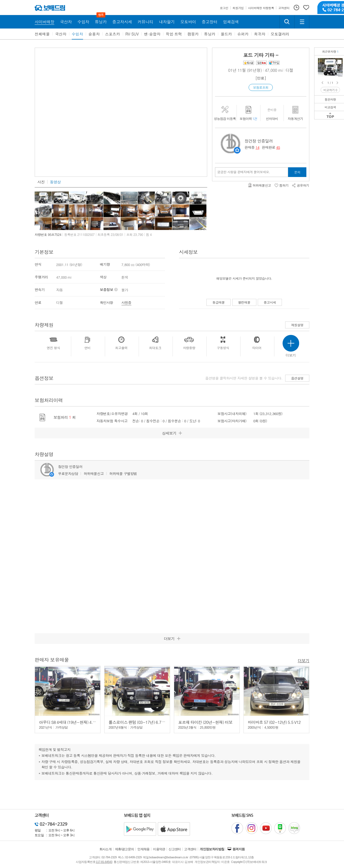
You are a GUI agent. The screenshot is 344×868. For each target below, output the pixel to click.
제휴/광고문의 (125, 849)
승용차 (94, 34)
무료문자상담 (68, 474)
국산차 (61, 34)
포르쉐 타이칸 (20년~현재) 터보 (205, 722)
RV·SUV (132, 34)
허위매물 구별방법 (123, 474)
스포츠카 (113, 34)
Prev (323, 83)
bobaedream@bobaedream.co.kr (169, 857)
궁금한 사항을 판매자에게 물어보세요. (244, 172)
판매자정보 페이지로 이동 (237, 150)
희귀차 (260, 34)
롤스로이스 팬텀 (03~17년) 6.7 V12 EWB (143, 722)
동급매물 (218, 302)
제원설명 (297, 325)
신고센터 (175, 849)
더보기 (304, 660)
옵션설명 (297, 378)
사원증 (126, 302)
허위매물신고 (94, 474)
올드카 (226, 34)
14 (257, 147)
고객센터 (190, 849)
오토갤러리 (280, 34)
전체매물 (42, 34)
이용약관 (159, 849)
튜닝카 (210, 34)
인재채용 (144, 849)
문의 (297, 172)
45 (278, 147)
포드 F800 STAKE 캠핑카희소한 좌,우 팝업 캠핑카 (339, 62)
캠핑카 (193, 34)
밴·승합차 (152, 34)
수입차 (77, 34)
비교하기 (330, 90)
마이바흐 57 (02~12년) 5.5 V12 (274, 722)
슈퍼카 (243, 34)
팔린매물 (244, 302)
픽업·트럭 (174, 34)
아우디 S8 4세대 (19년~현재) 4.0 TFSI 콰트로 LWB (82, 722)
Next (338, 83)
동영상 (55, 182)
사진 (41, 182)
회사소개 (106, 849)
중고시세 (270, 302)
